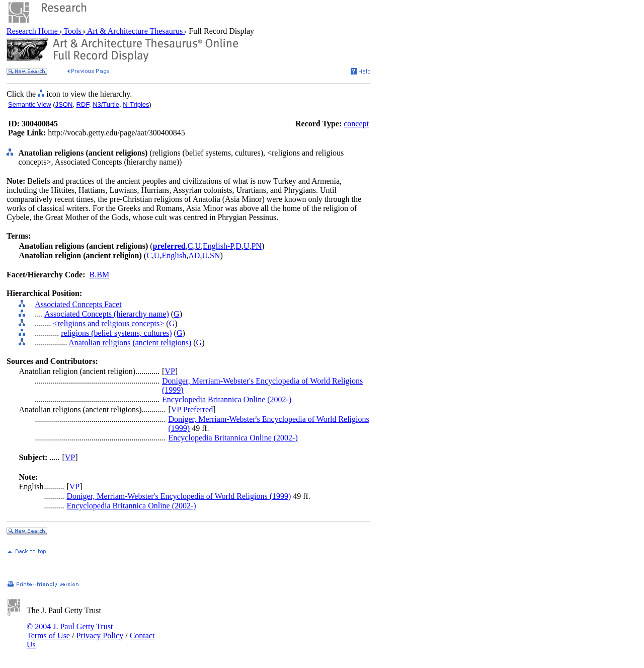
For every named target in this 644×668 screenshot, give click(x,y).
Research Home (33, 31)
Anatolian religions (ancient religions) (130, 343)
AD (194, 255)
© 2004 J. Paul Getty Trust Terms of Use (70, 631)
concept (356, 124)
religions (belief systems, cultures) (116, 333)
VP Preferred (192, 410)
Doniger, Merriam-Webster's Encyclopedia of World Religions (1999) (179, 496)
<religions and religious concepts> (108, 323)
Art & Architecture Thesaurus (135, 31)
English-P (218, 246)
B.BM (100, 275)
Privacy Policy (100, 636)
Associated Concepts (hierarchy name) (106, 314)
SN (215, 255)
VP (170, 371)
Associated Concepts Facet (78, 304)
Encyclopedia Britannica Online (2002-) (227, 399)
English (174, 255)
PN (256, 246)
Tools (73, 31)
